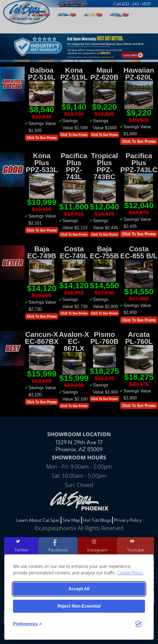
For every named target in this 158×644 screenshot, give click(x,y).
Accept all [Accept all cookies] (79, 589)
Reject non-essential (79, 606)
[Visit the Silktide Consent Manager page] (139, 624)
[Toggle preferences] (27, 624)
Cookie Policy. (130, 573)
